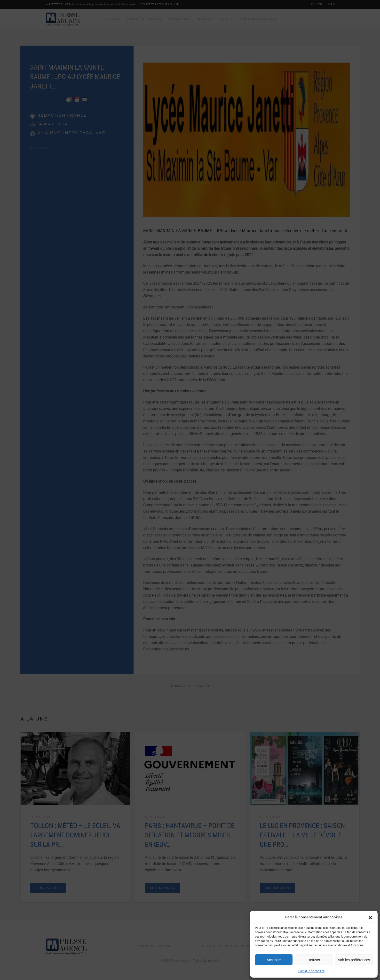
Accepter (274, 960)
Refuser (314, 960)
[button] (370, 917)
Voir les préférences (354, 960)
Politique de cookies (311, 971)
